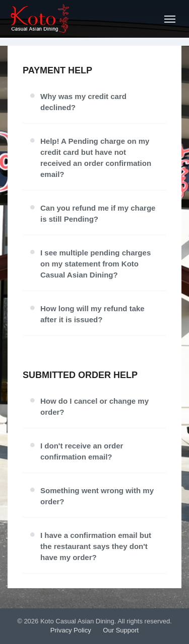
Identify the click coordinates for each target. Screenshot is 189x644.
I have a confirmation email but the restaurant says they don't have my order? (96, 546)
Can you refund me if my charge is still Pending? (98, 213)
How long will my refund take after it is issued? (92, 314)
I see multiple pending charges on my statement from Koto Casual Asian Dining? (96, 264)
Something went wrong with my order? (97, 496)
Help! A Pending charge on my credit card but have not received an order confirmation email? (96, 158)
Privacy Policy (71, 630)
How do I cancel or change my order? (94, 406)
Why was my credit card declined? (83, 102)
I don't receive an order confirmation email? (82, 451)
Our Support (121, 630)
